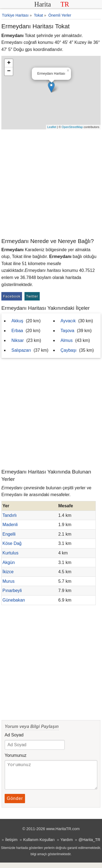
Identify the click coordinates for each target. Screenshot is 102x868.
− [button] (9, 71)
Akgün (9, 562)
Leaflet (52, 127)
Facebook (12, 296)
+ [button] (9, 63)
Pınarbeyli (12, 591)
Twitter (32, 296)
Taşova (68, 331)
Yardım (67, 845)
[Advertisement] (51, 183)
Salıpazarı (21, 350)
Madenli (10, 525)
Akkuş (17, 321)
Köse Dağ (12, 543)
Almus (67, 340)
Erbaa (17, 331)
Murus (8, 581)
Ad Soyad (14, 735)
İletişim (11, 845)
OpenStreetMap (72, 127)
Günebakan (14, 600)
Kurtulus (10, 553)
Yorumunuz (16, 755)
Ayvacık (68, 321)
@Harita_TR (89, 845)
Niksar (18, 340)
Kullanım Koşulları (39, 845)
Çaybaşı (69, 350)
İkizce (8, 572)
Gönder (15, 804)
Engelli (9, 534)
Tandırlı (10, 515)
